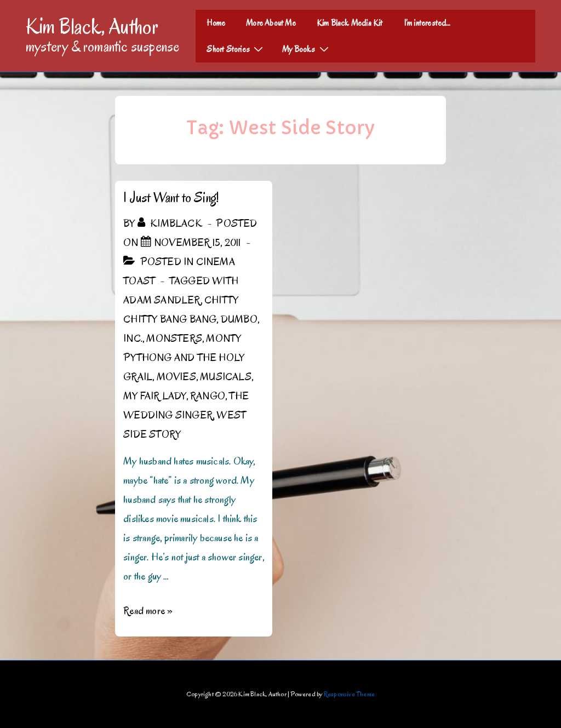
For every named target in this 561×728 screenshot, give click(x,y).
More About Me (271, 23)
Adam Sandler (162, 300)
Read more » (148, 611)
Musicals (226, 377)
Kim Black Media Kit (350, 23)
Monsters (174, 339)
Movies (176, 377)
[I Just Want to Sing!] (197, 243)
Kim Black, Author (92, 26)
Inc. (133, 339)
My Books (307, 49)
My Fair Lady (154, 396)
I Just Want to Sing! (171, 197)
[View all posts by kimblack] (171, 223)
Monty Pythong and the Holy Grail (184, 358)
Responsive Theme (349, 694)
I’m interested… (427, 23)
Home (216, 23)
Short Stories (236, 49)
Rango (208, 396)
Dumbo (239, 319)
